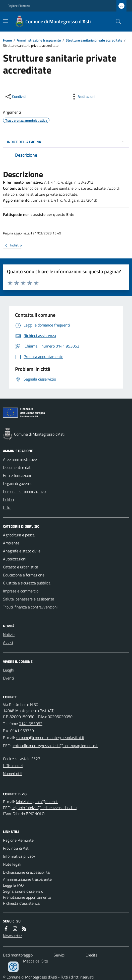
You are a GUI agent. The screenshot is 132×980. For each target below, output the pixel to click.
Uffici (7, 507)
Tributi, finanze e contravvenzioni (30, 607)
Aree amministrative (20, 459)
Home (7, 40)
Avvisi (8, 642)
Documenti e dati (17, 467)
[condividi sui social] (15, 97)
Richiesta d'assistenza (21, 903)
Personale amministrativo (24, 491)
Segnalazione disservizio (23, 891)
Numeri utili (13, 774)
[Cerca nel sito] (116, 22)
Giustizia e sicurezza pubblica (27, 583)
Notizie (9, 634)
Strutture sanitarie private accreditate (94, 40)
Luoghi (9, 670)
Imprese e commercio (21, 591)
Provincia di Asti (16, 848)
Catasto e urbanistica (21, 567)
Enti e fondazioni (17, 475)
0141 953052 (31, 724)
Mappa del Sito (36, 961)
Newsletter (12, 936)
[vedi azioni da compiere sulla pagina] (83, 97)
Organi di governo (18, 483)
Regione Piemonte (19, 6)
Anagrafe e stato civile (22, 551)
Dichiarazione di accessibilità (26, 872)
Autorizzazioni (15, 559)
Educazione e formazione (24, 575)
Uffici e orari (13, 766)
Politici (8, 499)
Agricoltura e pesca (19, 535)
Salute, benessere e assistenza (29, 599)
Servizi (59, 955)
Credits (91, 955)
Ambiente (11, 543)
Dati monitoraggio (18, 955)
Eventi (8, 678)
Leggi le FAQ (13, 885)
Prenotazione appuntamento (27, 897)
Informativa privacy (19, 856)
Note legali (12, 864)
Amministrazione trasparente (39, 40)
